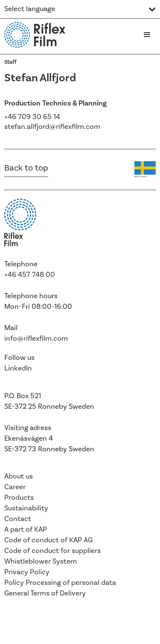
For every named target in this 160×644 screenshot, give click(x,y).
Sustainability (26, 508)
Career (15, 487)
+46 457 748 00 (30, 275)
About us (19, 476)
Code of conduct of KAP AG (48, 540)
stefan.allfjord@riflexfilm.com (52, 127)
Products (19, 498)
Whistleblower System (41, 561)
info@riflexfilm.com (36, 339)
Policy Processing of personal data (60, 583)
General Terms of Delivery (45, 593)
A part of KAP (26, 530)
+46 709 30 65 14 (32, 117)
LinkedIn (18, 368)
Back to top (26, 168)
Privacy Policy (27, 572)
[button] (147, 35)
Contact (18, 519)
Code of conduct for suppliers (52, 551)
